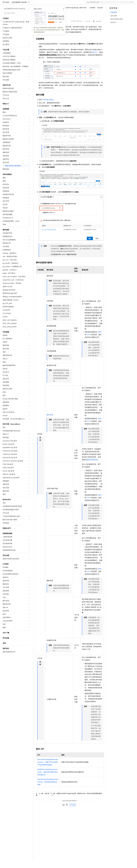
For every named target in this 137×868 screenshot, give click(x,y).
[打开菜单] (4, 4)
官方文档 (6, 9)
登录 (131, 4)
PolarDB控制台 (48, 107)
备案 (112, 4)
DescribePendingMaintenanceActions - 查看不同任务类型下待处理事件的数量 (48, 769)
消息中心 (95, 59)
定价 (48, 4)
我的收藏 (98, 29)
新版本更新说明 (92, 467)
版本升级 (50, 422)
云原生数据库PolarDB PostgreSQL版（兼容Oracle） (72, 15)
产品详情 (87, 28)
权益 (43, 4)
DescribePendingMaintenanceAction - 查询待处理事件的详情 (48, 789)
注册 (122, 4)
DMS (100, 339)
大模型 (23, 4)
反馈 (73, 812)
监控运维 (100, 15)
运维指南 (92, 15)
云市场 (54, 4)
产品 (29, 4)
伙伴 (60, 4)
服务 (65, 4)
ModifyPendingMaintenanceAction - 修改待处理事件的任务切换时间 (48, 779)
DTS (88, 342)
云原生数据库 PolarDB (19, 9)
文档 (107, 4)
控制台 (117, 4)
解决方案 (36, 4)
